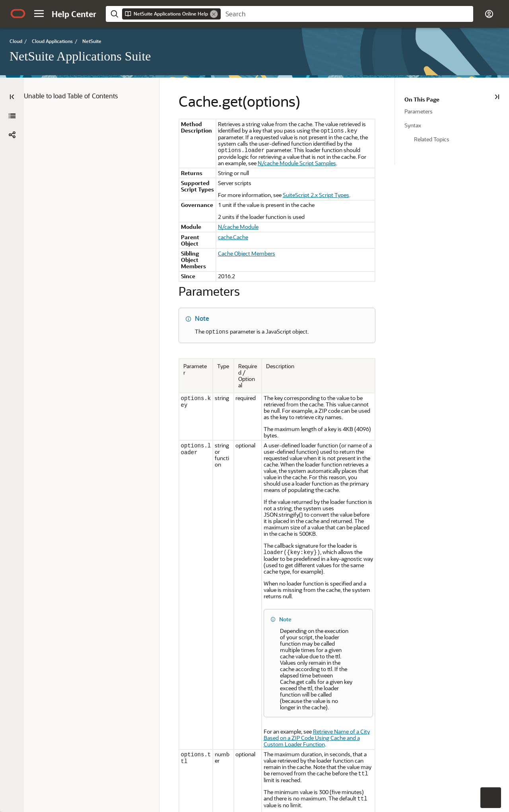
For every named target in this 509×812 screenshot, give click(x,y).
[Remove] (214, 14)
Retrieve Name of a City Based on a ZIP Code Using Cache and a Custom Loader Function (320, 614)
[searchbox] (347, 14)
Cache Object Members (240, 241)
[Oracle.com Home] (18, 14)
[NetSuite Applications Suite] (12, 116)
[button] (39, 14)
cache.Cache (226, 231)
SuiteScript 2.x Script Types (309, 188)
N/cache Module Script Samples (341, 156)
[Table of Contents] (12, 97)
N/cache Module (231, 220)
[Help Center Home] (74, 14)
